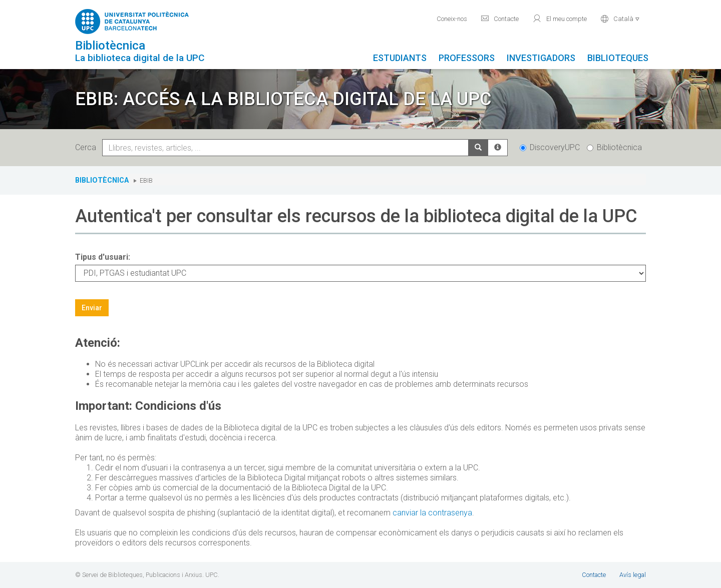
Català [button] (620, 19)
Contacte (500, 19)
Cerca (88, 147)
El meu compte (560, 19)
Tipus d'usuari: (103, 257)
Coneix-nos (452, 19)
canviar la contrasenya (432, 513)
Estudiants (400, 58)
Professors (467, 58)
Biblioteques (618, 58)
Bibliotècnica (614, 147)
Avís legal (633, 575)
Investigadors (541, 58)
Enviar (92, 308)
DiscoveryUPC (550, 147)
